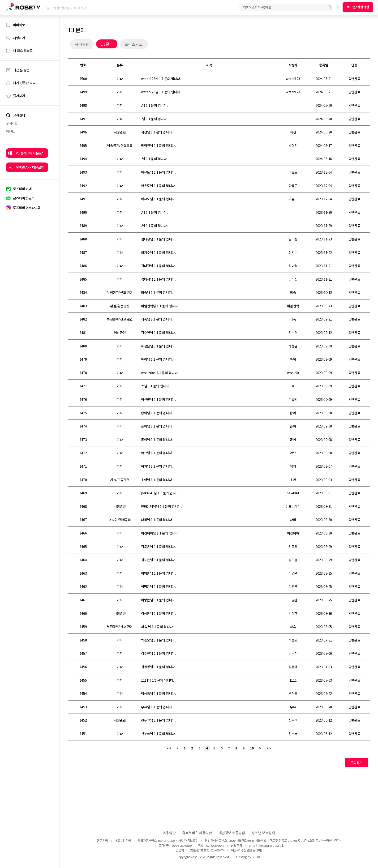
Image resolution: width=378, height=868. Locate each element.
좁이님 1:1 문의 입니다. (157, 413)
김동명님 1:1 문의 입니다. (158, 667)
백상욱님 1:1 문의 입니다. (158, 693)
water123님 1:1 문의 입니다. (161, 79)
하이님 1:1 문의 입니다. (157, 359)
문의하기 (357, 763)
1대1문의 (236, 845)
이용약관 (169, 833)
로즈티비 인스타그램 (27, 208)
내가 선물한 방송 (24, 83)
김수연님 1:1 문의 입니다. (158, 333)
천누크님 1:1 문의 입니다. (158, 720)
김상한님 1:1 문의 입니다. (158, 613)
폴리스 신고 (134, 44)
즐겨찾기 (19, 96)
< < (169, 748)
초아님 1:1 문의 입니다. (157, 480)
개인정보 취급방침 (232, 833)
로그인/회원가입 (358, 7)
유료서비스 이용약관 (197, 833)
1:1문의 (107, 44)
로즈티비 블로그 (24, 198)
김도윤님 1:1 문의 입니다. (158, 547)
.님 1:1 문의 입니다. (154, 105)
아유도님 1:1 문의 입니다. (158, 172)
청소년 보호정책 (263, 833)
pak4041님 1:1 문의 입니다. (160, 493)
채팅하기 (19, 38)
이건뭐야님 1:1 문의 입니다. (160, 533)
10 (252, 748)
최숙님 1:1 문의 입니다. (157, 292)
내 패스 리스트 (23, 51)
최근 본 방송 (21, 70)
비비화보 (19, 25)
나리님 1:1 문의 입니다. (157, 520)
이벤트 (10, 131)
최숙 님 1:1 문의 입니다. (157, 627)
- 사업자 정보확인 (187, 840)
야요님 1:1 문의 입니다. (157, 453)
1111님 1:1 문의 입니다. (157, 680)
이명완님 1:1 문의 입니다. (158, 573)
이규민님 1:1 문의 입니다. (158, 399)
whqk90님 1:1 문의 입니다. (160, 373)
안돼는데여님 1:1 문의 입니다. (161, 506)
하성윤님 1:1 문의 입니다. (158, 346)
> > (269, 748)
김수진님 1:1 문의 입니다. (158, 653)
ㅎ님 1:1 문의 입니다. (155, 386)
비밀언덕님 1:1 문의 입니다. (160, 306)
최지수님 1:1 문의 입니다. (158, 252)
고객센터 (19, 115)
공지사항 (12, 123)
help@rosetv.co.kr (272, 845)
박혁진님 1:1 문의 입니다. (158, 145)
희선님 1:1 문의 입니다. (157, 132)
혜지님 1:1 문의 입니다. (157, 466)
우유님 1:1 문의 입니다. (157, 707)
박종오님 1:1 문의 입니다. (158, 640)
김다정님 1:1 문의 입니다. (158, 239)
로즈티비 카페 (22, 189)
